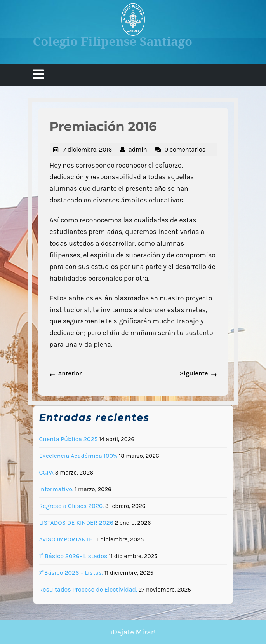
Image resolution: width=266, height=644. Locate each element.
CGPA (47, 472)
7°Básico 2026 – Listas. (71, 573)
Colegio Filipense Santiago (113, 41)
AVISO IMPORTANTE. (66, 539)
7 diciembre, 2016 (88, 149)
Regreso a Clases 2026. (72, 506)
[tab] (38, 75)
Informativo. (56, 489)
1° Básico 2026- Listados (73, 556)
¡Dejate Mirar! (133, 632)
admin (138, 149)
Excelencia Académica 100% (78, 456)
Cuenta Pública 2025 (69, 439)
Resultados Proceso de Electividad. (88, 589)
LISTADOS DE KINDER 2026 (76, 523)
